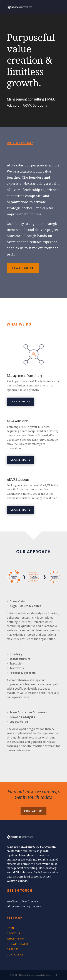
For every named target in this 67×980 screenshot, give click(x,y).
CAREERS (13, 949)
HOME (11, 928)
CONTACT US (33, 811)
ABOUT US (13, 933)
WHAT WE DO (15, 939)
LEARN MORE (23, 268)
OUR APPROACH (17, 944)
